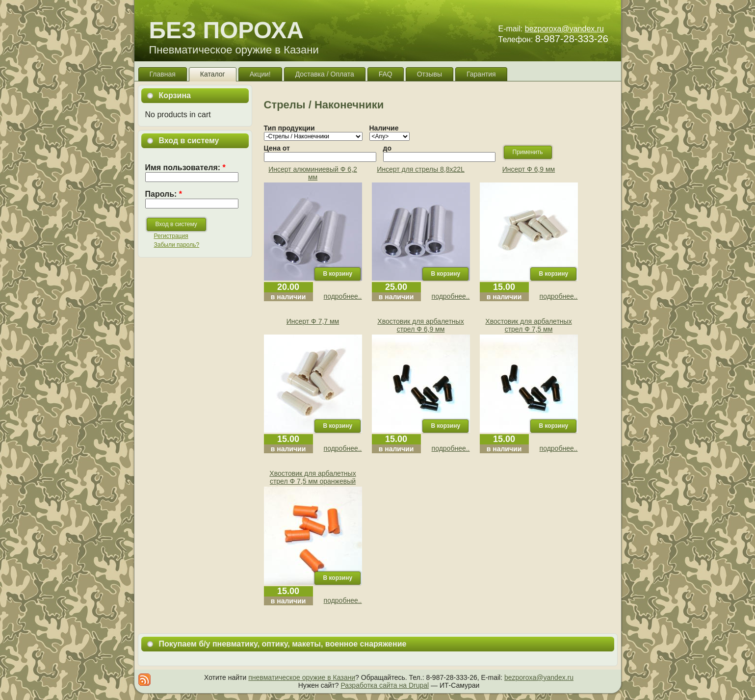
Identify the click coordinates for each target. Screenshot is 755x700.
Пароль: (164, 194)
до (387, 148)
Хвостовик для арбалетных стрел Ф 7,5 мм (528, 325)
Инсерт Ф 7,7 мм (313, 321)
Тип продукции (289, 128)
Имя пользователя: (185, 168)
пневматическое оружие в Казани (302, 677)
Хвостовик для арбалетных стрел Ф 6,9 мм (420, 325)
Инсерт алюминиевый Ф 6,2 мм (313, 173)
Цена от (277, 148)
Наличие (384, 128)
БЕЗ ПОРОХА (226, 30)
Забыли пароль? (177, 245)
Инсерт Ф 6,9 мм (529, 169)
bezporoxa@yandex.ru (564, 29)
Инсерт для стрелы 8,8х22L (421, 169)
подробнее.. (343, 296)
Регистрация (171, 236)
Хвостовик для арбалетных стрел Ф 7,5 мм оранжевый (312, 477)
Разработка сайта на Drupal (385, 685)
